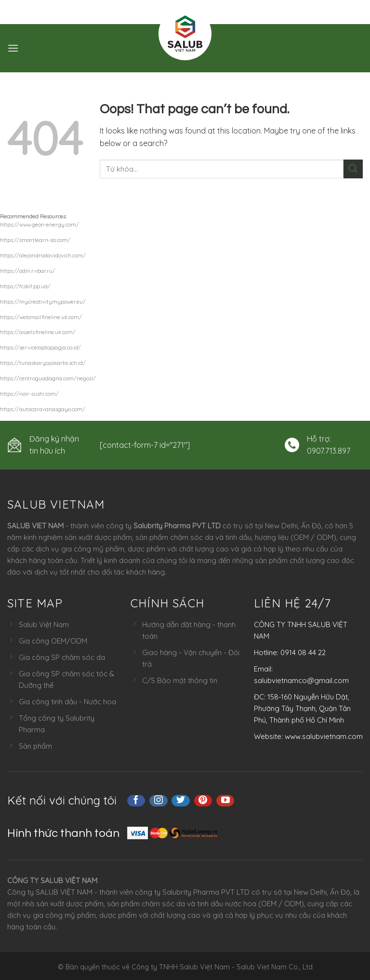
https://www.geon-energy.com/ (40, 225)
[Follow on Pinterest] (203, 801)
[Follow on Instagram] (159, 801)
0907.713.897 (329, 451)
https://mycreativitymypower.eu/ (43, 302)
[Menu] (13, 48)
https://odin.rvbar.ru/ (28, 271)
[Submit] (353, 169)
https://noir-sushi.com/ (29, 394)
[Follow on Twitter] (181, 801)
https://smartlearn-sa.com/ (35, 240)
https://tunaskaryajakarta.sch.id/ (43, 363)
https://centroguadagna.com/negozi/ (48, 378)
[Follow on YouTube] (225, 801)
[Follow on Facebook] (136, 801)
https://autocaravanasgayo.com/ (43, 409)
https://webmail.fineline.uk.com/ (41, 317)
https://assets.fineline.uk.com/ (38, 332)
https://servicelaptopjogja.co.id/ (40, 348)
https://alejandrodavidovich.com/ (43, 255)
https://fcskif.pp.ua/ (25, 286)
